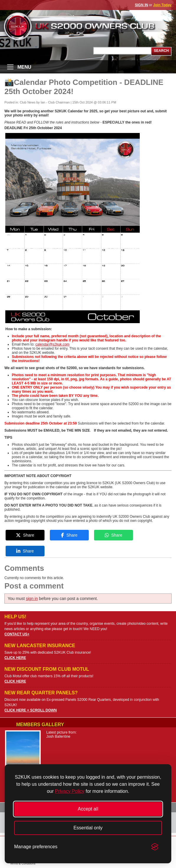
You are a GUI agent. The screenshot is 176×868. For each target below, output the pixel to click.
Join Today (162, 5)
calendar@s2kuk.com (52, 344)
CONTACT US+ (17, 634)
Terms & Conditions (23, 863)
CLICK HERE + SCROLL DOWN (31, 710)
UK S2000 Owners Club (88, 26)
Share (25, 535)
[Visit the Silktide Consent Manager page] (155, 847)
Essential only (88, 828)
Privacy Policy (70, 791)
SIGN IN (142, 5)
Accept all (88, 809)
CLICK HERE (15, 658)
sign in (32, 599)
